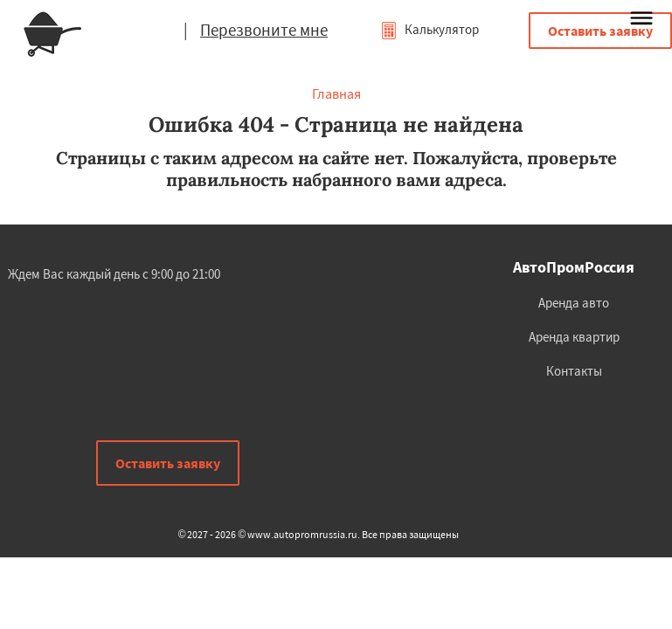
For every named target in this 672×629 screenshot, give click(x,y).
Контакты (574, 371)
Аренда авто (574, 303)
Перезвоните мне (264, 30)
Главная (336, 93)
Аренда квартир (574, 337)
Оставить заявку (600, 31)
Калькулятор (430, 29)
